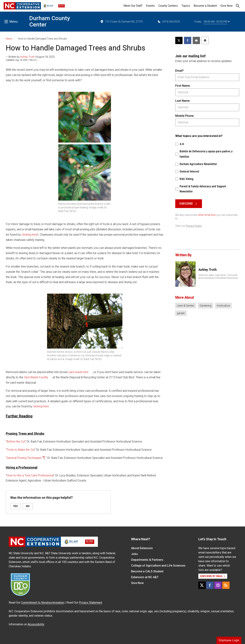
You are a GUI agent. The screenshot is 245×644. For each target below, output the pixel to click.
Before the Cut (16, 442)
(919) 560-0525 (169, 22)
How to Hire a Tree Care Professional (30, 475)
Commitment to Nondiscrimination (43, 603)
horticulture (223, 306)
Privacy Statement (90, 603)
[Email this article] (196, 40)
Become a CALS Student (147, 571)
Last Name (182, 101)
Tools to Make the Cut (21, 450)
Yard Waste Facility (36, 377)
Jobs (134, 554)
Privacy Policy (194, 226)
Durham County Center (50, 21)
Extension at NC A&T (145, 577)
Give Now (227, 6)
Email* (180, 71)
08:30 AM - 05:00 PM (217, 22)
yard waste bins (78, 372)
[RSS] (226, 585)
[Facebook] (210, 585)
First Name (183, 86)
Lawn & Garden (186, 306)
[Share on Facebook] (188, 40)
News (9, 39)
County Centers (168, 6)
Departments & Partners (147, 560)
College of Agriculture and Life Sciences (158, 566)
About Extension (142, 548)
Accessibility (36, 624)
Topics (186, 6)
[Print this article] (205, 40)
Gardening (205, 306)
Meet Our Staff (133, 6)
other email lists (207, 215)
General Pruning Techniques (24, 458)
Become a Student (205, 6)
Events (150, 6)
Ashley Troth (27, 57)
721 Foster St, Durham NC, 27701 (122, 22)
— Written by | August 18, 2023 (30, 57)
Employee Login (229, 640)
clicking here (30, 235)
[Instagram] (218, 585)
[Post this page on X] (179, 40)
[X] (202, 585)
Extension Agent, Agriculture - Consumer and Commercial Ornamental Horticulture (218, 277)
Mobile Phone (184, 116)
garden (181, 313)
